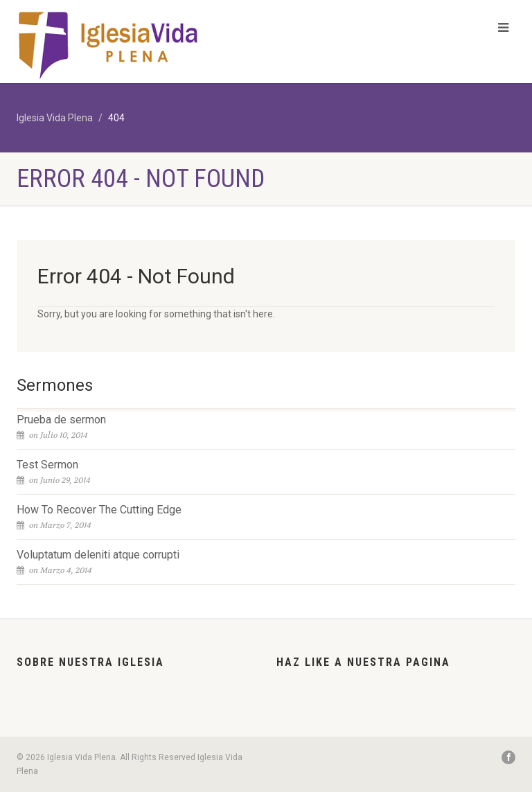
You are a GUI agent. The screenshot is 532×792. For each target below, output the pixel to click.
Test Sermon (47, 465)
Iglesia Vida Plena (55, 118)
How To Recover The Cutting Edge (99, 510)
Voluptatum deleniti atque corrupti (98, 555)
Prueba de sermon (61, 420)
